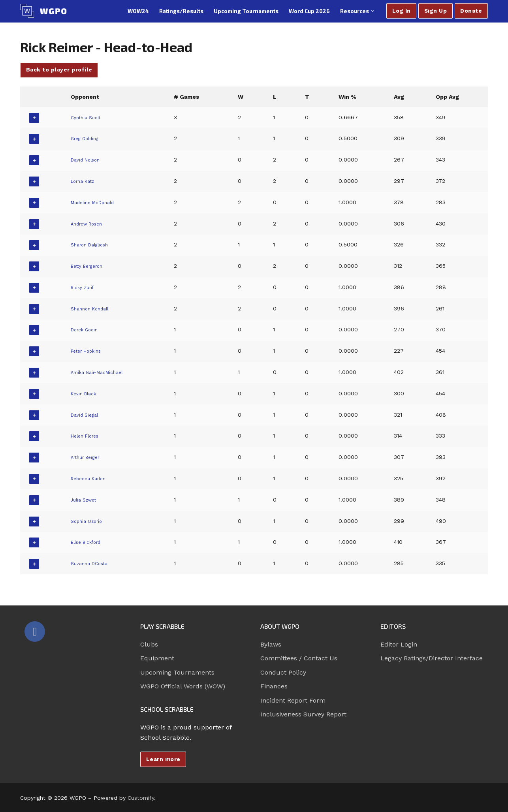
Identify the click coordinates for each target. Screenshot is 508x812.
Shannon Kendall (92, 308)
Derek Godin (86, 329)
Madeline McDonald (96, 202)
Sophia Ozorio (89, 521)
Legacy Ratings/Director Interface (432, 658)
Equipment (157, 658)
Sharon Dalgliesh (92, 244)
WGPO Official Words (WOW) (183, 686)
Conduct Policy (283, 672)
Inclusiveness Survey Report (303, 714)
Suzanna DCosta (92, 563)
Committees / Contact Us (299, 658)
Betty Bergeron (90, 266)
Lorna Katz (85, 181)
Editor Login (399, 644)
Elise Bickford (88, 542)
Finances (274, 686)
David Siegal (86, 415)
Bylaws (271, 644)
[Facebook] (35, 632)
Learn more (163, 759)
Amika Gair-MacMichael (102, 372)
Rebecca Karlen (91, 478)
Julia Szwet (85, 500)
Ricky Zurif (84, 287)
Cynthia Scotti (88, 117)
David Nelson (87, 160)
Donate (471, 11)
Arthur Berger (88, 457)
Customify (141, 798)
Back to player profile (59, 70)
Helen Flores (87, 436)
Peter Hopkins (89, 351)
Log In (402, 11)
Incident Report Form (293, 700)
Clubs (149, 644)
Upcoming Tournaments (177, 672)
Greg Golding (87, 138)
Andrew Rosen (89, 224)
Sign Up (436, 11)
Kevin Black (85, 393)
